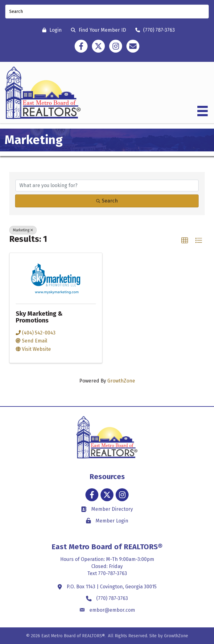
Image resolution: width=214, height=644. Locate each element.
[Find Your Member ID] (97, 30)
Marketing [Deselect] (23, 230)
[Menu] (203, 111)
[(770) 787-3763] (154, 30)
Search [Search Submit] (107, 201)
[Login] (50, 30)
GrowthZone (121, 381)
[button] (185, 241)
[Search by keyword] (107, 186)
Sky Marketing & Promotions (39, 317)
